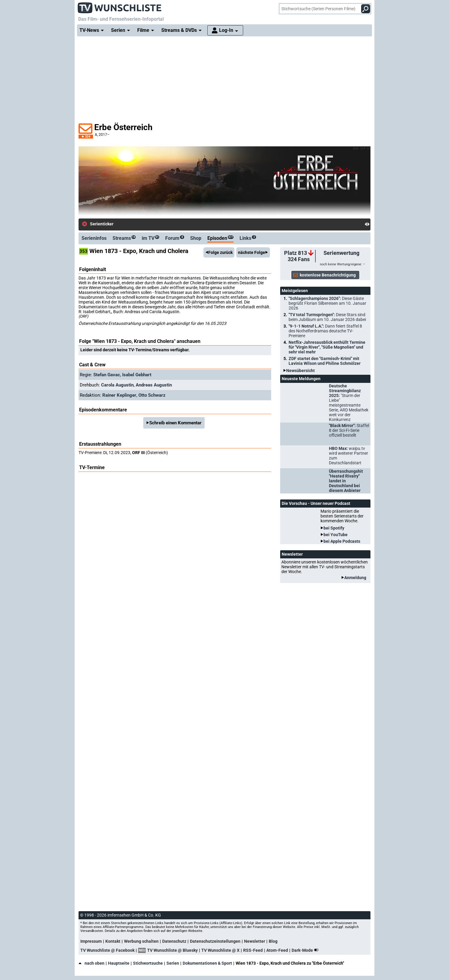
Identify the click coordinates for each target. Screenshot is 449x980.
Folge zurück (220, 252)
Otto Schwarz (152, 395)
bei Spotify (334, 528)
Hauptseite (119, 963)
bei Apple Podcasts (342, 541)
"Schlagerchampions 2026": (327, 303)
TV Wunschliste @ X (220, 950)
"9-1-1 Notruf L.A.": (325, 331)
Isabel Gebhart (137, 375)
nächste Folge (252, 252)
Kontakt (113, 941)
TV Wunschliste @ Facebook (107, 950)
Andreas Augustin (154, 385)
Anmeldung (355, 578)
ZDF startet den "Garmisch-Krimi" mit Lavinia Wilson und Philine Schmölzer (325, 361)
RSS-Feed (253, 950)
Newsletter (255, 941)
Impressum (91, 941)
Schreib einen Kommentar (175, 423)
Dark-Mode (306, 950)
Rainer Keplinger (119, 395)
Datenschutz (174, 941)
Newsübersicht (300, 371)
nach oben (91, 963)
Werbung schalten (141, 941)
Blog (273, 941)
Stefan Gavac (107, 375)
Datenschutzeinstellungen (215, 941)
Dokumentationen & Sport (207, 963)
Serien (173, 963)
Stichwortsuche (148, 963)
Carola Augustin (117, 385)
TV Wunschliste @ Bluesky (172, 950)
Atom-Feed (277, 950)
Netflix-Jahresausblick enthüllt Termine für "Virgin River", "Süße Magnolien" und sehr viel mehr (327, 347)
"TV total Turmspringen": (327, 317)
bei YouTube (336, 535)
